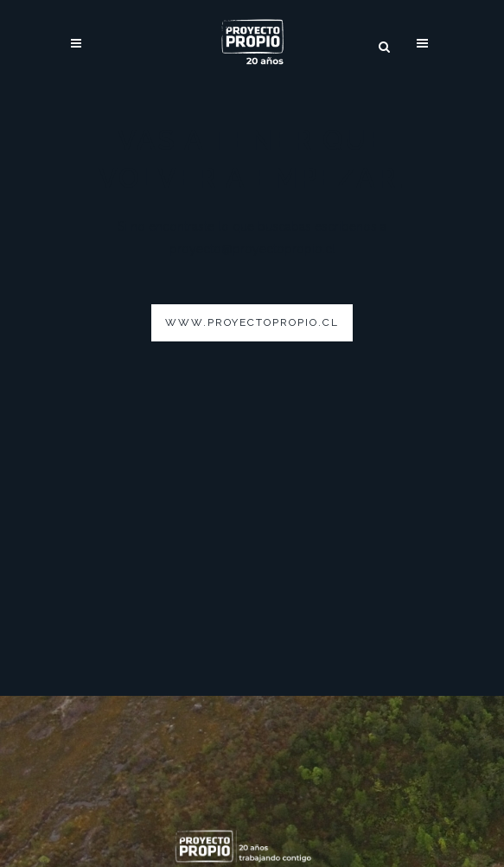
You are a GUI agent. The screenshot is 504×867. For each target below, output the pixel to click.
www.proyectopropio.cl (252, 322)
